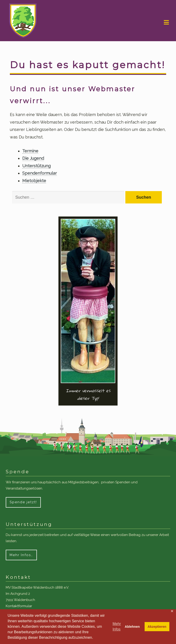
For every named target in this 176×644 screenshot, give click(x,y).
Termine (30, 151)
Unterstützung (36, 166)
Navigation (166, 22)
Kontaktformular (19, 606)
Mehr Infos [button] (117, 626)
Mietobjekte (34, 181)
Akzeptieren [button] (157, 627)
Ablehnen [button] (132, 627)
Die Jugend (33, 158)
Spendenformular (40, 173)
